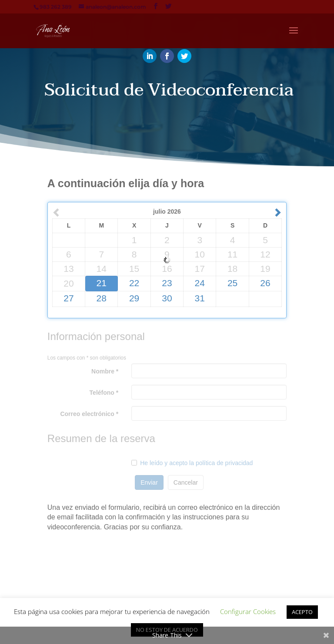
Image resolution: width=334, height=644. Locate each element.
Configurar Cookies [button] (248, 611)
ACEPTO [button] (302, 612)
